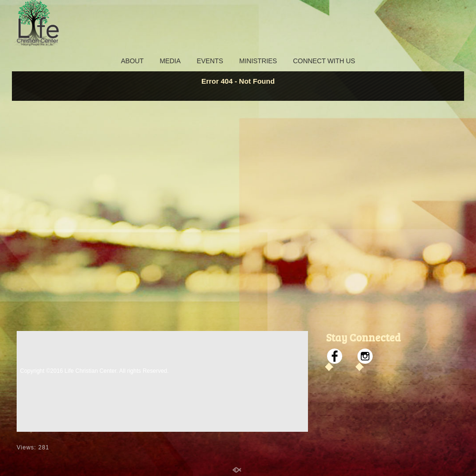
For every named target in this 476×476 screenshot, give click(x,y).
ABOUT (132, 61)
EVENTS (210, 61)
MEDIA (170, 61)
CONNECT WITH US (324, 61)
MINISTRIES (258, 61)
